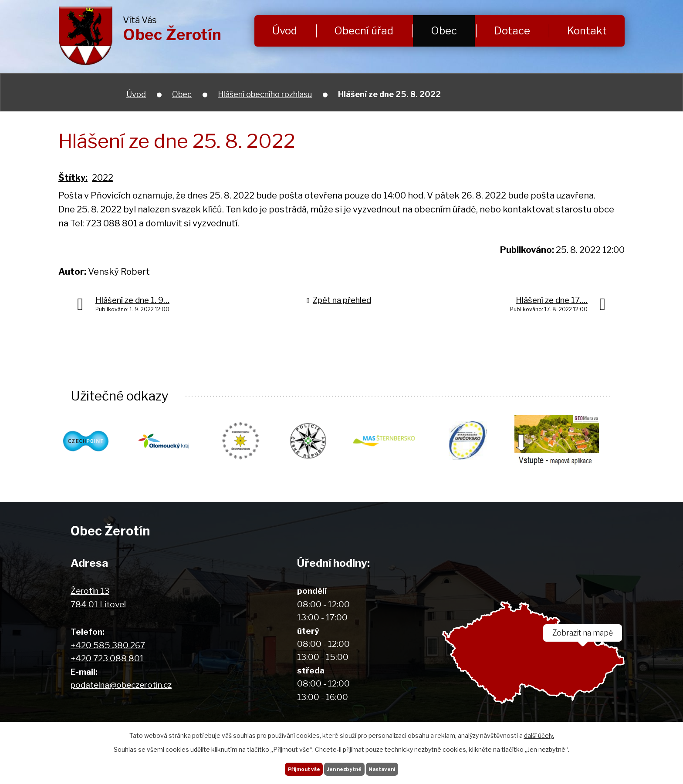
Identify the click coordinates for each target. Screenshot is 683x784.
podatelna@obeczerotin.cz (121, 685)
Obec (444, 31)
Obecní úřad (364, 31)
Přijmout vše (289, 766)
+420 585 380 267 (108, 646)
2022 (103, 178)
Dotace (512, 31)
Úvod (285, 31)
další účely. (539, 730)
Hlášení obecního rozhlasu (265, 94)
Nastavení (397, 766)
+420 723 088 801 (107, 659)
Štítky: (73, 178)
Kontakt (587, 31)
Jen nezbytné (345, 766)
